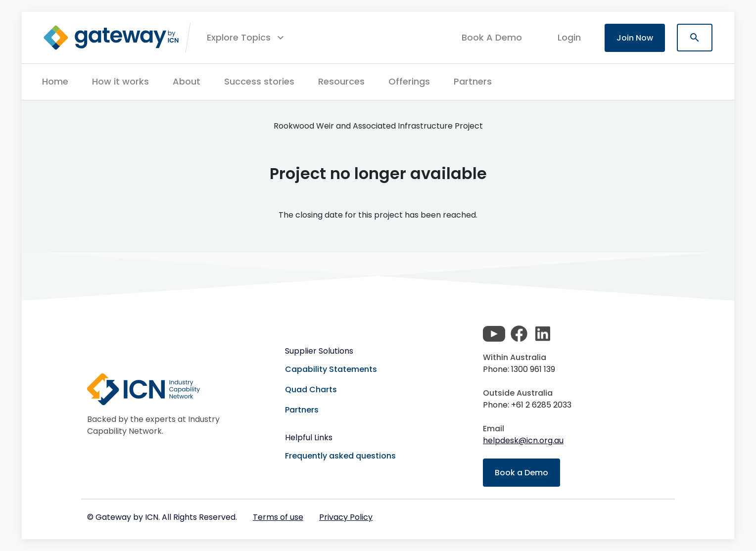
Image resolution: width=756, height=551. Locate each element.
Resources (341, 81)
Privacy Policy (346, 517)
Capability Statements (331, 369)
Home (55, 81)
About (187, 81)
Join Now (635, 38)
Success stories (259, 81)
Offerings (409, 81)
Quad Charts (311, 390)
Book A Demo (492, 38)
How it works (120, 81)
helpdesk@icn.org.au (523, 440)
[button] (247, 38)
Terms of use (278, 517)
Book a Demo (521, 473)
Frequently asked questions (340, 456)
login (569, 37)
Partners (473, 81)
